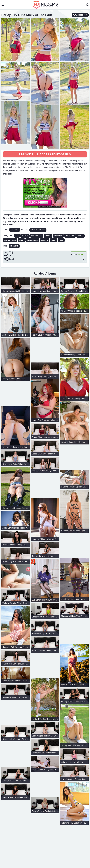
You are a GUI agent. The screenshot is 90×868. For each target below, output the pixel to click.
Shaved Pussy (10, 240)
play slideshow (80, 15)
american (14, 246)
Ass (17, 236)
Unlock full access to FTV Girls (45, 154)
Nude (61, 240)
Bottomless (37, 236)
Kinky (54, 240)
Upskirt (45, 240)
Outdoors (70, 236)
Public (80, 236)
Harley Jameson (38, 230)
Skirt (21, 240)
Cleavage (58, 236)
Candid (48, 236)
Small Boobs (32, 240)
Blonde (25, 236)
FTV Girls (15, 230)
